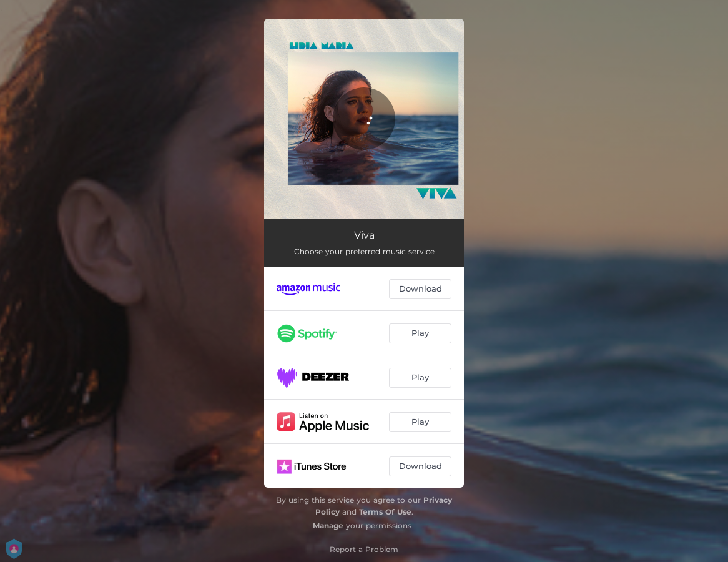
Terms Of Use (385, 512)
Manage (328, 525)
